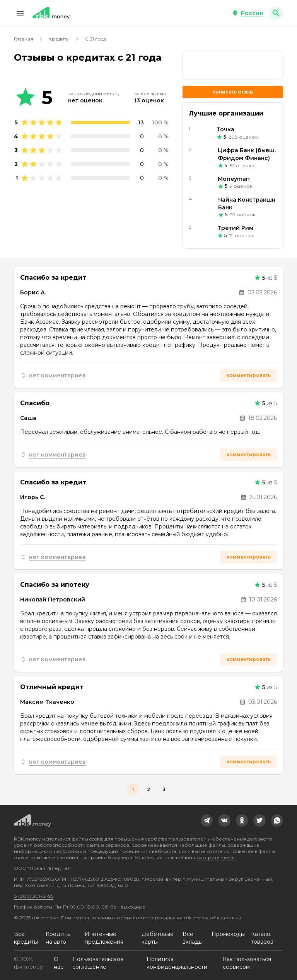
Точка (225, 129)
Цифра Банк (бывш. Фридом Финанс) (247, 154)
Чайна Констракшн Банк (247, 204)
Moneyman (234, 179)
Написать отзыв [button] (233, 92)
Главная (24, 39)
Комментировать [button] (249, 375)
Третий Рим (235, 228)
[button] (20, 13)
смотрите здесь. (216, 857)
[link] (207, 820)
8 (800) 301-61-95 (34, 896)
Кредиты (59, 39)
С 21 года (96, 39)
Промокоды (228, 934)
